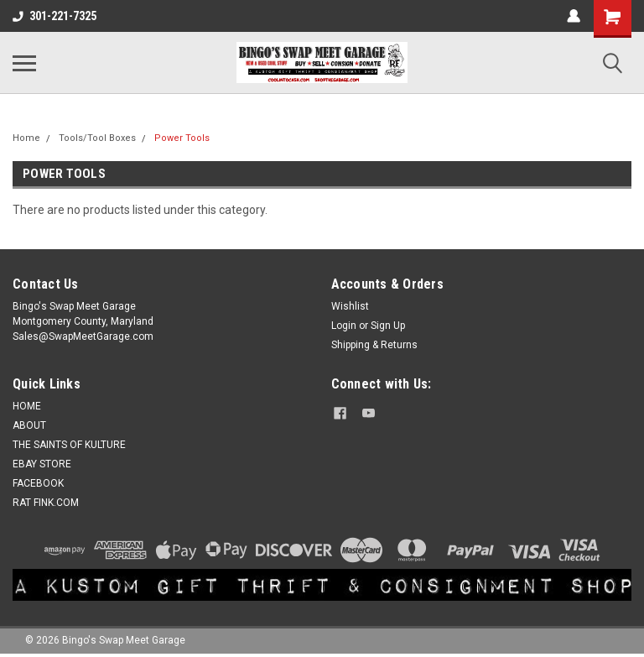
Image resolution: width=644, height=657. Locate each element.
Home (26, 138)
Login (344, 326)
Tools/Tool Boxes (97, 138)
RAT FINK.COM (46, 503)
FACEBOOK (38, 483)
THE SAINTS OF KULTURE (69, 445)
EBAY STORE (42, 464)
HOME (27, 406)
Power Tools (182, 138)
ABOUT (29, 425)
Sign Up (388, 326)
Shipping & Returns (374, 345)
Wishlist (350, 306)
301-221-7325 (55, 16)
